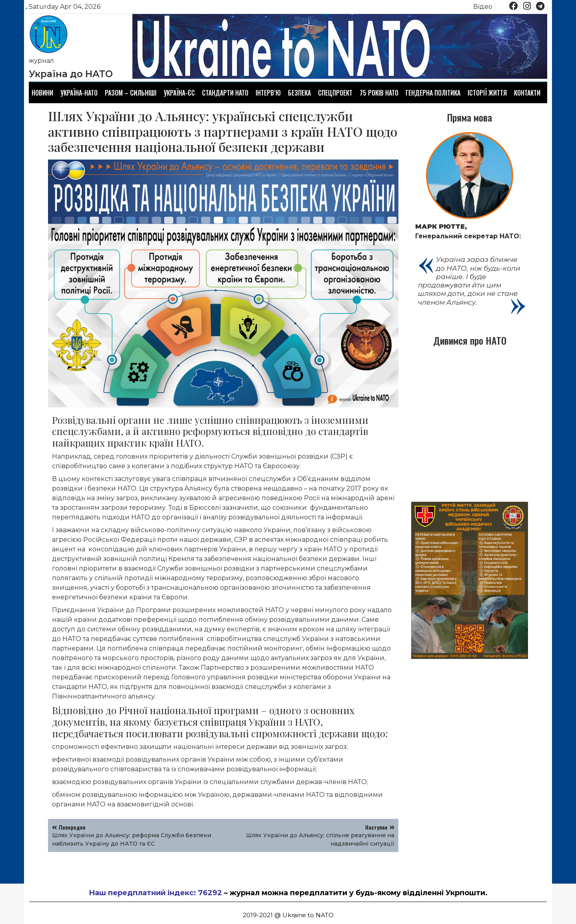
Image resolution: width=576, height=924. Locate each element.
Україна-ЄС (179, 93)
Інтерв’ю (268, 93)
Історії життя (487, 93)
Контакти (527, 93)
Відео (483, 7)
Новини (42, 93)
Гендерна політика (433, 93)
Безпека (299, 93)
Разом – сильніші (131, 93)
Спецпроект (335, 93)
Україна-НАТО (79, 93)
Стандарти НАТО (225, 93)
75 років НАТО (379, 93)
